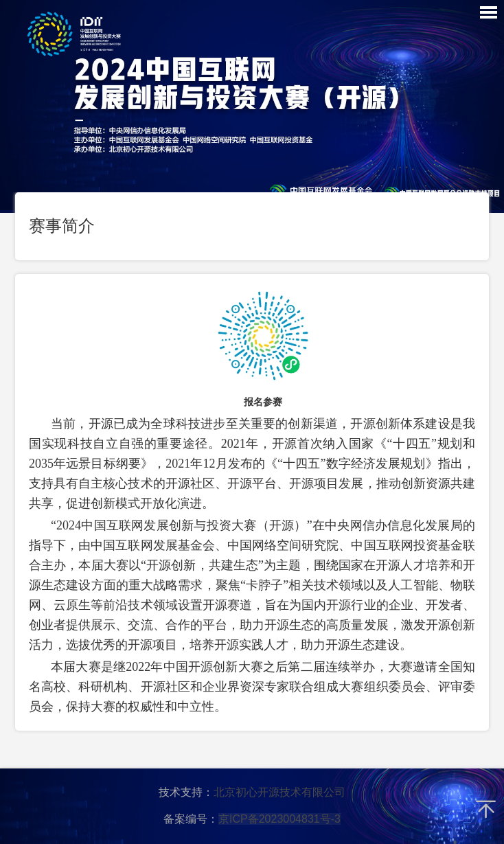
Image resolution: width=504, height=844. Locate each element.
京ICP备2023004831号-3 (279, 819)
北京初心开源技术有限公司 (279, 792)
